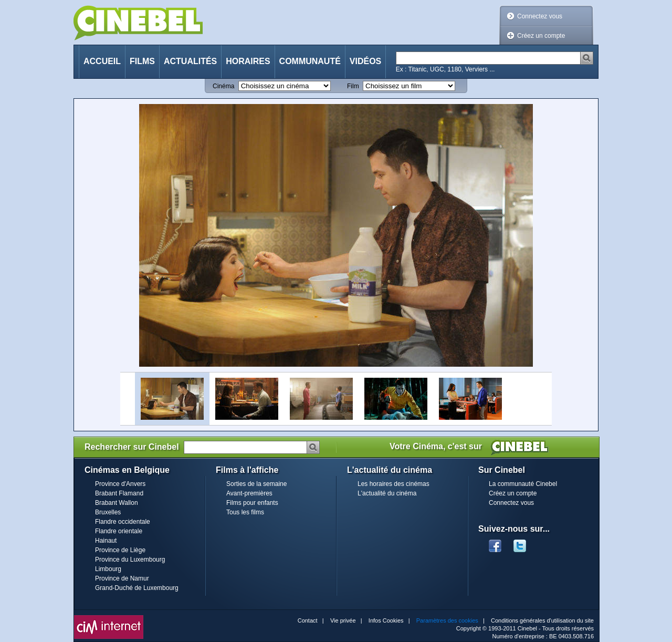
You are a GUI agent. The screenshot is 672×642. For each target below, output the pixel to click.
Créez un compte (541, 36)
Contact (308, 620)
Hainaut (106, 541)
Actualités (190, 61)
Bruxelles (108, 512)
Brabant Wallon (117, 503)
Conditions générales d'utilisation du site (542, 620)
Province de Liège (120, 550)
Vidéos (365, 61)
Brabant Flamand (119, 493)
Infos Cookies (386, 620)
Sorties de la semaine (256, 484)
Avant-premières (249, 493)
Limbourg (108, 569)
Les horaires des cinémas (393, 484)
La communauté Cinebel (523, 484)
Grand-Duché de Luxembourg (137, 588)
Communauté (310, 61)
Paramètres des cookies (447, 620)
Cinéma (223, 86)
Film (353, 86)
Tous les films (245, 512)
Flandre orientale (119, 531)
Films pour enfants (252, 503)
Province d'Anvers (120, 484)
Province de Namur (122, 578)
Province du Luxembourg (130, 560)
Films (142, 61)
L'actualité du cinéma (387, 493)
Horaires (248, 61)
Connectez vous (540, 16)
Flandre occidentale (123, 522)
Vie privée (343, 620)
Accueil (102, 61)
